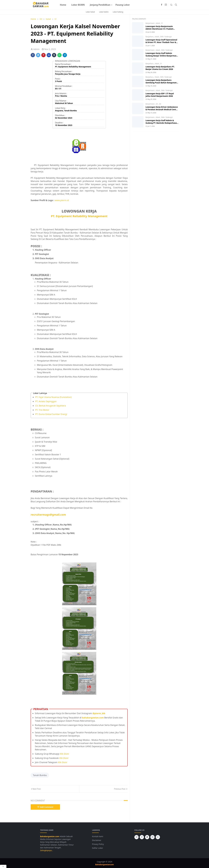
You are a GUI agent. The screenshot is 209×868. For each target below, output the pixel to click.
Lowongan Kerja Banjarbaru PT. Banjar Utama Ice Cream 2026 (160, 68)
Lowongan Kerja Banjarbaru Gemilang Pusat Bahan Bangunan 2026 (161, 83)
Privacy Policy (98, 844)
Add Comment (45, 807)
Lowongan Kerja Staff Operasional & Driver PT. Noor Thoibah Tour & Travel (161, 42)
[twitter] (147, 837)
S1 (162, 23)
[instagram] (166, 5)
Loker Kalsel (90, 12)
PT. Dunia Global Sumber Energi (51, 414)
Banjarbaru (150, 37)
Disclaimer (97, 840)
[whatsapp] (158, 837)
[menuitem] (63, 5)
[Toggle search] (176, 5)
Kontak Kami (98, 836)
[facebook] (162, 5)
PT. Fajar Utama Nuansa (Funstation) (53, 397)
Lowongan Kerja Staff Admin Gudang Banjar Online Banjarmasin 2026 (162, 56)
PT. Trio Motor (42, 410)
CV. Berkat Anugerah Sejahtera (51, 406)
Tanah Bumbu (40, 775)
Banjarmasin (150, 23)
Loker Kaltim (104, 12)
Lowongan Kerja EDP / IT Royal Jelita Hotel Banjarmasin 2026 (160, 95)
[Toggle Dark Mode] (171, 5)
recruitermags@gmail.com (48, 515)
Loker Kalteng (118, 12)
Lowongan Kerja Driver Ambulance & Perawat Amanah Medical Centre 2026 (162, 109)
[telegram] (136, 837)
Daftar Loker (98, 848)
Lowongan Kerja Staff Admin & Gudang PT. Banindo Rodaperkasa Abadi (161, 123)
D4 (160, 104)
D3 (157, 104)
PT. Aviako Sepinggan (46, 401)
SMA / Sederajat (166, 37)
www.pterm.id (62, 200)
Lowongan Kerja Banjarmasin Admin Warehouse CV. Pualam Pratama (159, 29)
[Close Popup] (3, 866)
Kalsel (158, 23)
